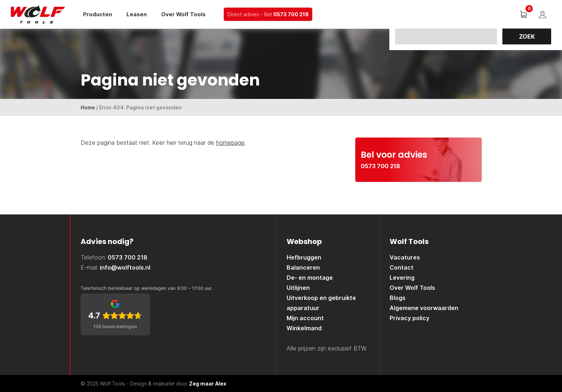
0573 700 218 (291, 14)
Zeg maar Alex (208, 384)
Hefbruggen (304, 257)
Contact (402, 267)
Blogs (398, 298)
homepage (230, 143)
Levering (402, 278)
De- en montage (310, 278)
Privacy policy (409, 318)
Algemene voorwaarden (424, 308)
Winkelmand (304, 328)
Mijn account (305, 318)
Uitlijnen (298, 288)
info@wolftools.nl (125, 267)
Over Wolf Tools (183, 14)
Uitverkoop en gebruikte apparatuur (321, 303)
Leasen (137, 14)
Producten (98, 14)
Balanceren (303, 267)
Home (88, 107)
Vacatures (405, 257)
